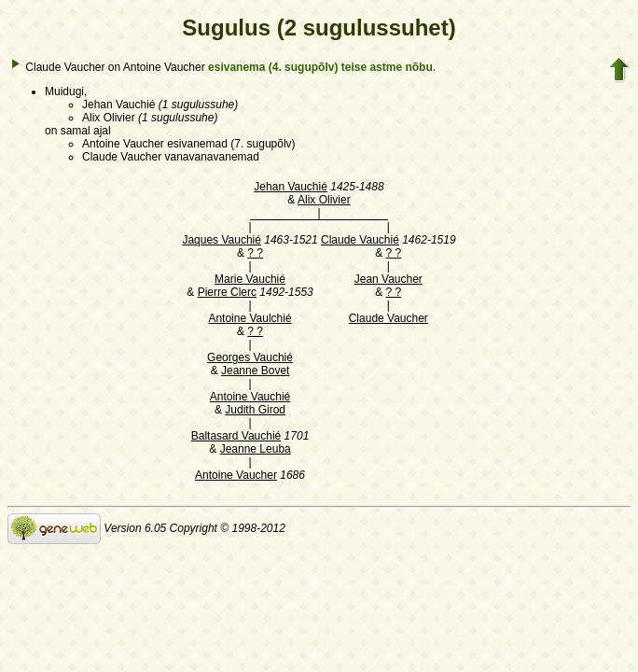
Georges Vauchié (250, 357)
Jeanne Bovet (255, 371)
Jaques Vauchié (222, 240)
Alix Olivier (324, 200)
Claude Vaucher (388, 318)
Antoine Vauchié (250, 397)
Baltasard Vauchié (236, 436)
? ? (255, 253)
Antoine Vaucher (236, 475)
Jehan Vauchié (291, 187)
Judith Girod (255, 410)
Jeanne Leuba (256, 449)
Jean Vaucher (388, 279)
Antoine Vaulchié (250, 318)
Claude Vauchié (360, 240)
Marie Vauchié (250, 279)
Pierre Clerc (227, 292)
